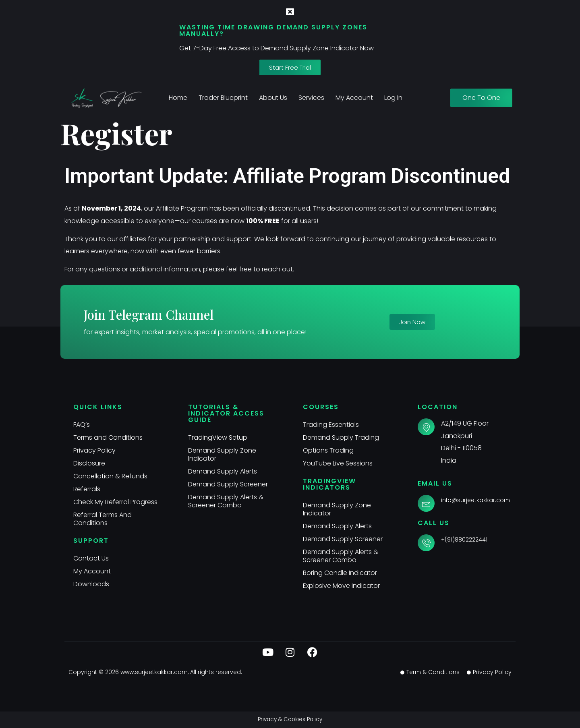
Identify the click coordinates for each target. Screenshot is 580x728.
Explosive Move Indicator (341, 586)
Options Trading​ (328, 450)
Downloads (91, 584)
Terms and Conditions (108, 437)
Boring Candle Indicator (340, 573)
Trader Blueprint (223, 98)
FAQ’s (82, 425)
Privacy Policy (94, 450)
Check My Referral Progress (115, 502)
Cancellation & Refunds (110, 476)
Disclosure (89, 463)
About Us (273, 98)
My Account (354, 98)
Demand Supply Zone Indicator (222, 454)
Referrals (87, 489)
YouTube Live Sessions (338, 463)
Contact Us (91, 558)
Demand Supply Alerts (223, 471)
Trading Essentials (331, 425)
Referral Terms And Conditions (103, 519)
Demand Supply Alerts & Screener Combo (226, 501)
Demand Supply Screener (228, 484)
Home (178, 98)
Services (311, 98)
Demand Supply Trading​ (341, 437)
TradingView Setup (218, 437)
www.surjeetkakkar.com (154, 672)
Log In (393, 98)
